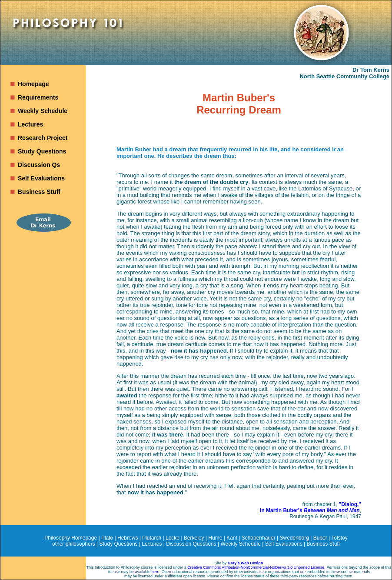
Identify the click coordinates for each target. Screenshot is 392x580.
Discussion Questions (191, 544)
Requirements (38, 97)
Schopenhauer (259, 538)
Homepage (33, 84)
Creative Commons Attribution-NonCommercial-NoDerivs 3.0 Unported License (256, 567)
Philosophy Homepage (71, 538)
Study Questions (42, 151)
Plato (107, 538)
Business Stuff (39, 192)
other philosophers (74, 544)
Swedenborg (294, 538)
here (156, 572)
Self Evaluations (41, 178)
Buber (320, 538)
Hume (215, 538)
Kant (232, 538)
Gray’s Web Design (246, 563)
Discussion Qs (39, 165)
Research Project (43, 138)
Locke (173, 538)
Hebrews (128, 538)
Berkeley (194, 538)
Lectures (30, 124)
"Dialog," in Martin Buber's (311, 507)
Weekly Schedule (43, 111)
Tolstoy (339, 538)
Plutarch (152, 538)
